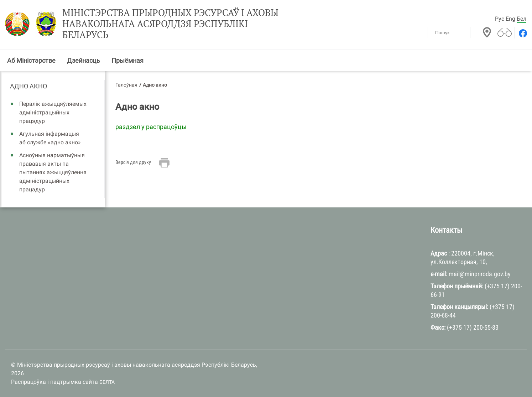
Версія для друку (133, 162)
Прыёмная (127, 60)
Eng (510, 19)
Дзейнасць (84, 60)
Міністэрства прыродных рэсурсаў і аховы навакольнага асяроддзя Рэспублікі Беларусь (170, 24)
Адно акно (28, 86)
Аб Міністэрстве (31, 60)
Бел (521, 19)
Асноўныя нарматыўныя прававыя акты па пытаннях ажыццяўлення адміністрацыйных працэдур (53, 172)
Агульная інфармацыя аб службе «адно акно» (50, 138)
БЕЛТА (107, 382)
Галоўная (126, 85)
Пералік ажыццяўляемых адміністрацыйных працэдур (53, 112)
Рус (500, 19)
